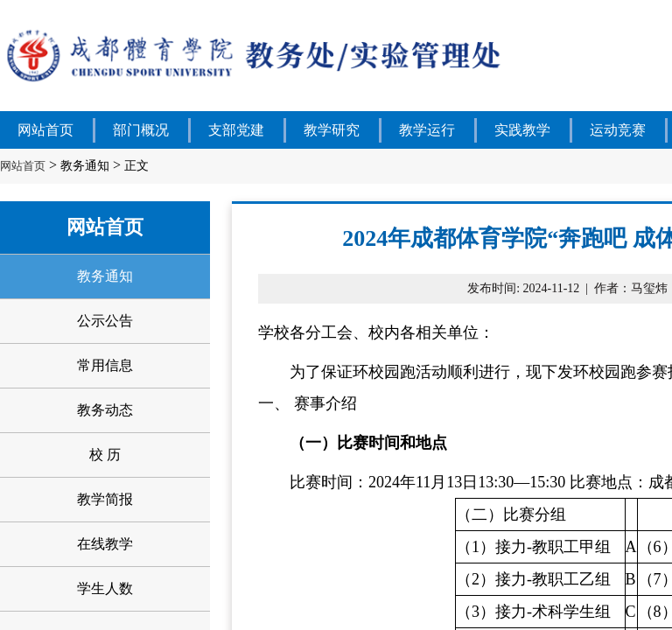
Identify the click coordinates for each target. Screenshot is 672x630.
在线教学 (105, 544)
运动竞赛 (618, 130)
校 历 (105, 455)
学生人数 (105, 588)
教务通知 (85, 166)
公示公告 (105, 321)
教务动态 (105, 410)
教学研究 (332, 130)
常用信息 (105, 365)
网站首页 (45, 130)
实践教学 (522, 130)
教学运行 (427, 130)
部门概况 (141, 130)
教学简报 (105, 499)
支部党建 (236, 130)
